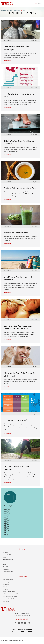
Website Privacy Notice (9, 591)
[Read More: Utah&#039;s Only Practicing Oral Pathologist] (21, 29)
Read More (7, 60)
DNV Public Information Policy (11, 594)
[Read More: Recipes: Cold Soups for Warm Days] (21, 170)
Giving (4, 564)
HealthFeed (17, 10)
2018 (5, 523)
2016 (5, 527)
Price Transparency (8, 580)
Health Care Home (7, 10)
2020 (5, 519)
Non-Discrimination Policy (10, 596)
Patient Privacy (7, 584)
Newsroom (6, 569)
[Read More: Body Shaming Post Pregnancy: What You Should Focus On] (21, 308)
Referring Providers (8, 572)
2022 (5, 515)
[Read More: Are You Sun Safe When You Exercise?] (21, 449)
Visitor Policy (6, 587)
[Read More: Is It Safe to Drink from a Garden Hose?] (21, 76)
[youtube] (22, 623)
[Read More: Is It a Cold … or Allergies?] (21, 402)
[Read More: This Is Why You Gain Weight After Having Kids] (21, 123)
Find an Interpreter (8, 560)
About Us (5, 552)
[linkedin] (25, 623)
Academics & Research (9, 555)
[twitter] (15, 623)
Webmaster (6, 601)
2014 (5, 531)
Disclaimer (6, 589)
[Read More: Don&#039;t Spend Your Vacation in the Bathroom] (21, 259)
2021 (5, 517)
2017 (5, 525)
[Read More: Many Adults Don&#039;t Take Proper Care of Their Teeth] (21, 355)
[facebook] (19, 623)
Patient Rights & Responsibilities (12, 582)
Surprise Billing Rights (9, 599)
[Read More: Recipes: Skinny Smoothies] (21, 215)
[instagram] (29, 623)
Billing (4, 557)
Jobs (4, 562)
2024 (5, 511)
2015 (24, 10)
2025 (5, 509)
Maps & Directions (8, 567)
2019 (5, 521)
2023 (5, 513)
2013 (5, 533)
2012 (5, 535)
